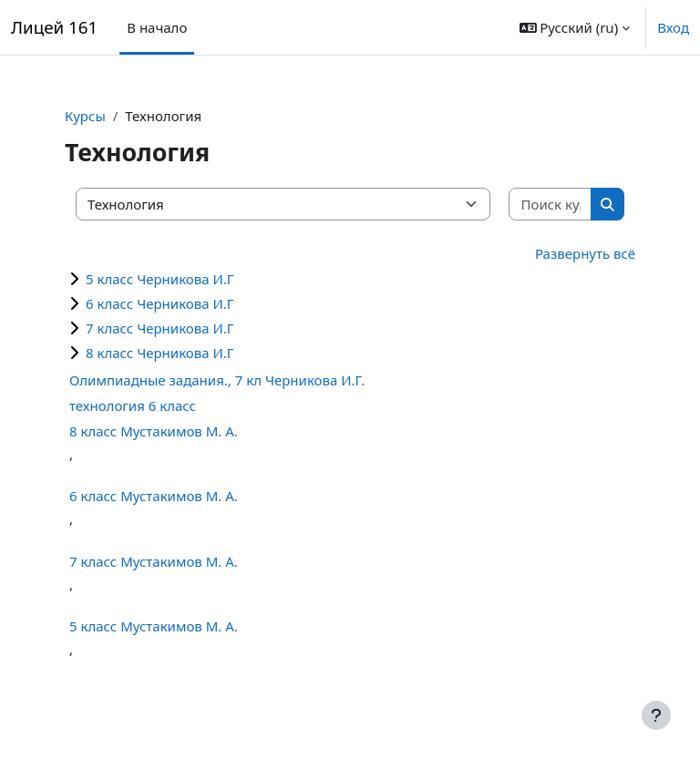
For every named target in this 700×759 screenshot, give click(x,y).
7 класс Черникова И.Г (160, 328)
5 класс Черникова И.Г (160, 279)
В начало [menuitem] (157, 27)
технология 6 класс (133, 405)
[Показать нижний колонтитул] (656, 715)
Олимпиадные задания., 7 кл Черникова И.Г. (217, 380)
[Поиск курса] (551, 205)
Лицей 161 (54, 27)
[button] (575, 27)
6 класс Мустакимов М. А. (154, 496)
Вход (673, 27)
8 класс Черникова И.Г (160, 353)
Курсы (85, 116)
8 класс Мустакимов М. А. (154, 431)
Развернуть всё (585, 253)
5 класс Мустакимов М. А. (154, 626)
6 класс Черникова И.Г (160, 303)
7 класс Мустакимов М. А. (154, 561)
